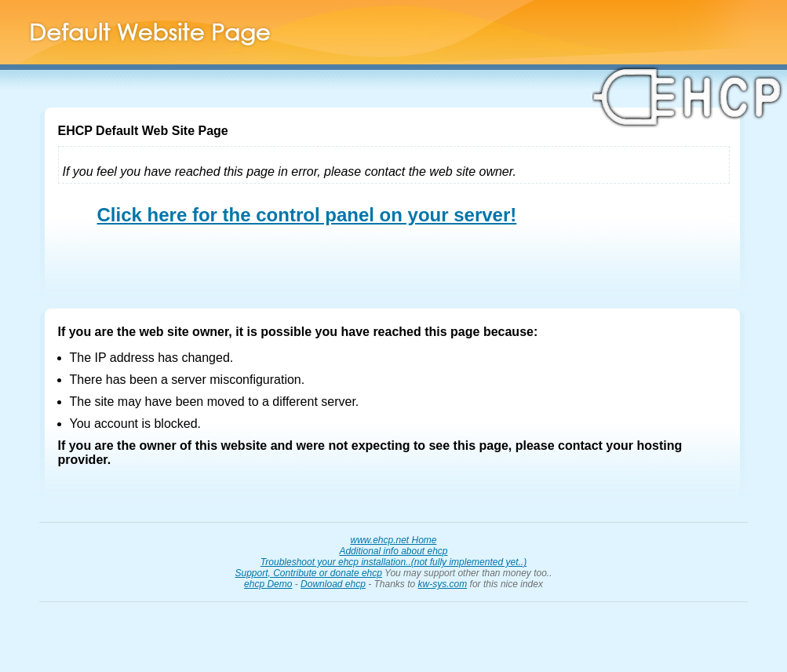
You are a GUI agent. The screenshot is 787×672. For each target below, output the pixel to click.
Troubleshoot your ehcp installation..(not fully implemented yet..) (393, 562)
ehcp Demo (268, 584)
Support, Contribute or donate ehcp (308, 573)
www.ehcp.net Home (393, 540)
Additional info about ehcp (393, 551)
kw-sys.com (443, 584)
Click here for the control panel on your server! (307, 215)
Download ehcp (333, 584)
